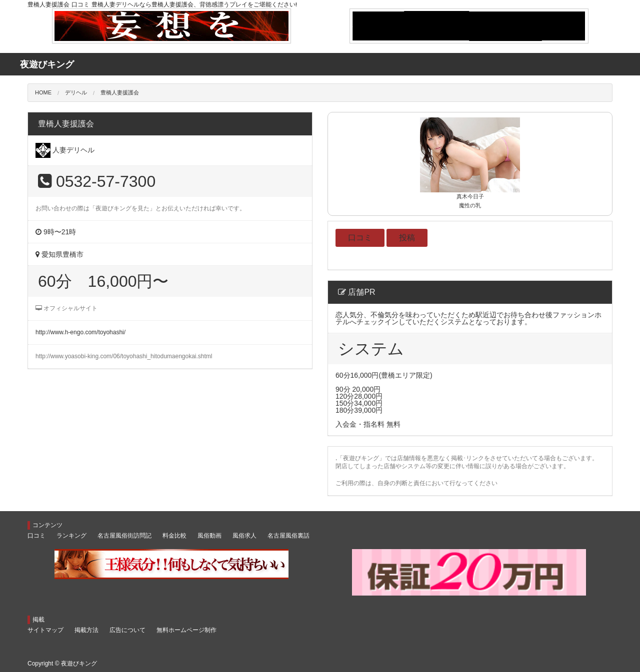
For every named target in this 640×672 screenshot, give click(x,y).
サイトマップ (45, 630)
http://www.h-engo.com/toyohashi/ (80, 332)
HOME (43, 92)
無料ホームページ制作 (186, 630)
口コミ (360, 238)
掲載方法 (86, 630)
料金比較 (174, 536)
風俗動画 (209, 536)
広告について (127, 630)
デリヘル (76, 92)
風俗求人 (244, 536)
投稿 (407, 238)
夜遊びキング (79, 664)
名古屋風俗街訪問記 (124, 536)
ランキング (71, 536)
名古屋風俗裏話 (288, 536)
